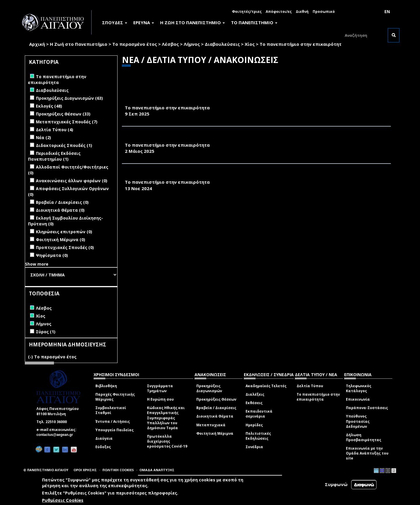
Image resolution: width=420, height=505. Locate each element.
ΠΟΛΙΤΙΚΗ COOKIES (118, 470)
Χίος (250, 44)
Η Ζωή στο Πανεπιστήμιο (79, 44)
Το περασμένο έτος (135, 44)
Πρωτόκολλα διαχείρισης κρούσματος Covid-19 (167, 441)
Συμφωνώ (336, 484)
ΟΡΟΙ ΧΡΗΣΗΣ (85, 470)
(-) (31, 357)
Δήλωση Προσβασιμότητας (364, 437)
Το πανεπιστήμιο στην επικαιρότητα (318, 397)
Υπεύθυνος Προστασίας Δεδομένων (358, 421)
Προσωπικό (324, 12)
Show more (37, 264)
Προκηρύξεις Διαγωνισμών (209, 388)
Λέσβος (170, 44)
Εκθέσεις (254, 403)
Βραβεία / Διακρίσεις (216, 408)
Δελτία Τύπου (310, 386)
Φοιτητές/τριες (247, 12)
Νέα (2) (43, 137)
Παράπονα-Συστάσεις (367, 408)
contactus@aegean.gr (56, 435)
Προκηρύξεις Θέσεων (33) (63, 114)
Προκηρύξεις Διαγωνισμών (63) (69, 98)
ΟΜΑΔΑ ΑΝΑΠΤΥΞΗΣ (157, 470)
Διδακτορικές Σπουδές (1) (64, 145)
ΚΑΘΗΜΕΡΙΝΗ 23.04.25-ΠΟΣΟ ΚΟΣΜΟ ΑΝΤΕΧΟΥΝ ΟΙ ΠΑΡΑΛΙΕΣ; (197, 138)
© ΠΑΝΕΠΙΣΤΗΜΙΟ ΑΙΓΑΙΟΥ (46, 470)
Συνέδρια (254, 447)
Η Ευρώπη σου (160, 399)
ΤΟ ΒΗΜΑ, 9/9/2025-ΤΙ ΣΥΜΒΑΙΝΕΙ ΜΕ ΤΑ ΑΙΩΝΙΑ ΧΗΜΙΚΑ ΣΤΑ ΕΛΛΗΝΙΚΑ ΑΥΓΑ (214, 101)
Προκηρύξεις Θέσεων (216, 399)
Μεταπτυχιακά (211, 425)
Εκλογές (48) (49, 106)
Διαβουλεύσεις (222, 44)
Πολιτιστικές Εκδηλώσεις (258, 436)
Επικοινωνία (358, 399)
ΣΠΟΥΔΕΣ (115, 22)
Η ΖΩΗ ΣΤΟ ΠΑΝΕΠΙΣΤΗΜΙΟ (192, 22)
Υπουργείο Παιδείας (114, 430)
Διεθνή (302, 12)
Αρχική (37, 44)
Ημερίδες (254, 425)
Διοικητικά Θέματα (215, 416)
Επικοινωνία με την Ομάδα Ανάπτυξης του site (367, 453)
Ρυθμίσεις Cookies (63, 500)
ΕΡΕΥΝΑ (144, 22)
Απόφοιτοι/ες (279, 12)
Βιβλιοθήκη (106, 386)
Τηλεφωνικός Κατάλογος (359, 388)
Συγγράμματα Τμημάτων (160, 388)
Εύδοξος (103, 447)
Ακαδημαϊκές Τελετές (266, 386)
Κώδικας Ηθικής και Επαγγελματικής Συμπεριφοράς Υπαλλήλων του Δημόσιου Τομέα (166, 418)
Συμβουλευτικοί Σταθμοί (111, 410)
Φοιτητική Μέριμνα (215, 433)
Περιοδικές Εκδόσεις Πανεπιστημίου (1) (54, 156)
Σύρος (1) (46, 332)
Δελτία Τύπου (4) (55, 130)
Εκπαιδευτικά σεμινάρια (259, 414)
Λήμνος (192, 44)
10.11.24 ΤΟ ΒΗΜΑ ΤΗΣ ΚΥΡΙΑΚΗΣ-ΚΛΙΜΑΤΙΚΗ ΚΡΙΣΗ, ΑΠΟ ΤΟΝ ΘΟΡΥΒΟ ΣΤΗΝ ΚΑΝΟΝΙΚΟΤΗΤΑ (235, 176)
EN (387, 12)
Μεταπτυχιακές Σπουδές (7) (67, 122)
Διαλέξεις (255, 394)
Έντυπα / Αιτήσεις (113, 421)
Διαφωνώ (364, 484)
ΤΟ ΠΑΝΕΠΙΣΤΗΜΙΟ (254, 22)
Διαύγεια (104, 438)
